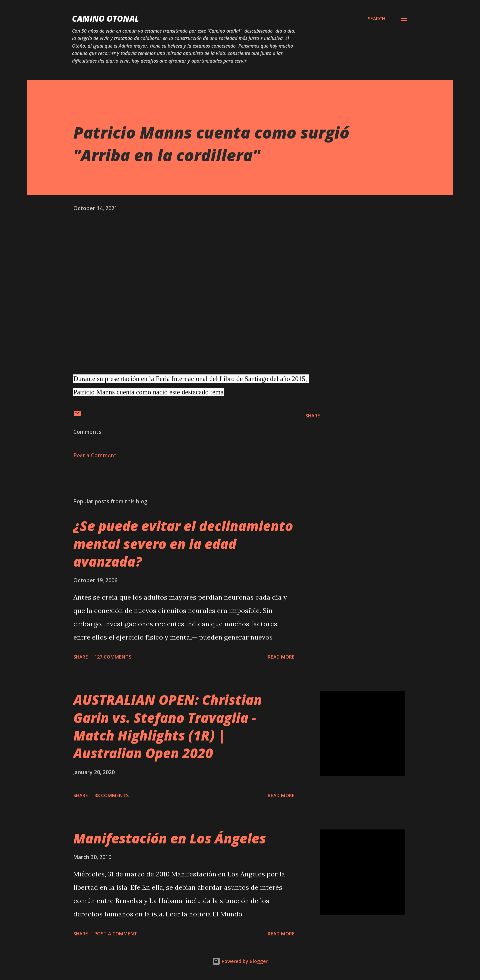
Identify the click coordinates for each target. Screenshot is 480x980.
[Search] (376, 19)
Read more (281, 657)
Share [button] (313, 416)
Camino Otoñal (105, 18)
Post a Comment (95, 455)
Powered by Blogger (240, 961)
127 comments (113, 657)
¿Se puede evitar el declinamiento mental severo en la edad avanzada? (183, 544)
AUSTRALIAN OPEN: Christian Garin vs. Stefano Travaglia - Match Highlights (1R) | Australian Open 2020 (168, 726)
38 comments (111, 795)
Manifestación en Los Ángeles (170, 838)
